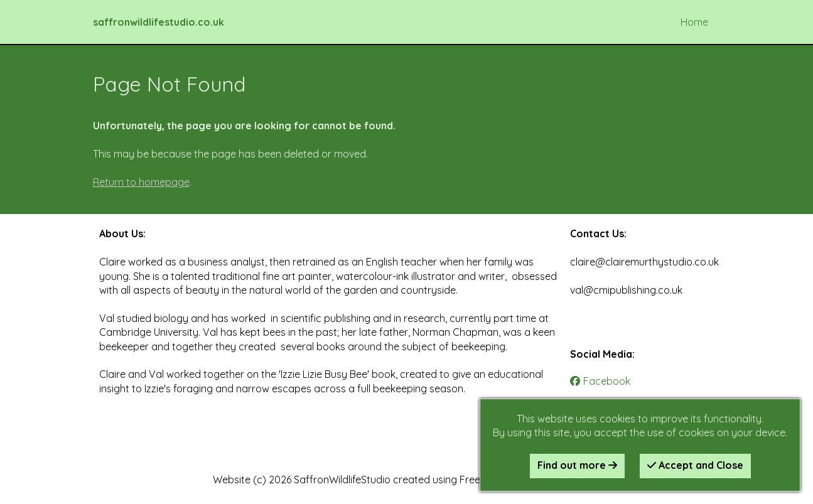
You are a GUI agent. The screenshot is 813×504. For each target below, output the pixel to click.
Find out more (577, 465)
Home (694, 22)
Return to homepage (141, 182)
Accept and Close (695, 465)
